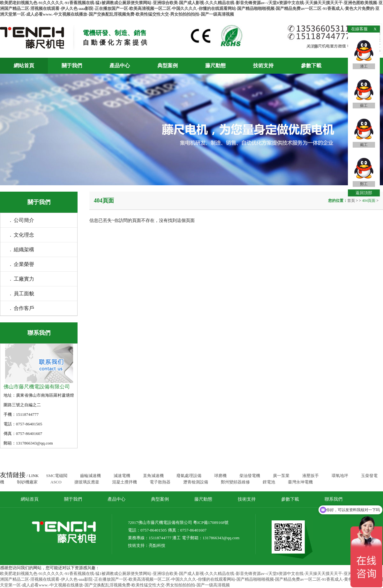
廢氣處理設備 (189, 476)
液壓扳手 (311, 476)
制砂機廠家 (27, 482)
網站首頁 (24, 66)
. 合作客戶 (22, 308)
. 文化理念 (22, 235)
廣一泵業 (281, 476)
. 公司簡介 (22, 220)
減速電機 (122, 476)
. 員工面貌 (22, 294)
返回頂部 (364, 193)
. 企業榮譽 (22, 264)
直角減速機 (153, 476)
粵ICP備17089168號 (211, 522)
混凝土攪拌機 (124, 482)
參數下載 (311, 66)
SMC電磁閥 (56, 476)
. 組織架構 (22, 250)
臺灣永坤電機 (300, 482)
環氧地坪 (340, 476)
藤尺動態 (215, 66)
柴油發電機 (250, 476)
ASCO (56, 482)
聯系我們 (334, 499)
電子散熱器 (160, 482)
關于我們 (72, 66)
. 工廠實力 (22, 279)
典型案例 (168, 66)
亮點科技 (157, 545)
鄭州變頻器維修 (235, 482)
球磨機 (220, 476)
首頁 (352, 201)
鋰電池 (269, 482)
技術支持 (263, 66)
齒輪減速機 (90, 476)
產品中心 (120, 66)
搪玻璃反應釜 (87, 482)
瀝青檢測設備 (196, 482)
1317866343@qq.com (221, 538)
